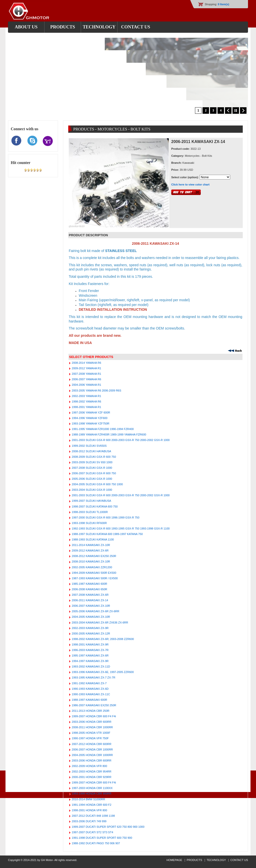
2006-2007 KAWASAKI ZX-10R (90, 606)
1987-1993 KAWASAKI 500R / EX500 (94, 578)
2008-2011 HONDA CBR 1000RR (92, 727)
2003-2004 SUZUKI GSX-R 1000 (91, 490)
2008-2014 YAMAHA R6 (86, 363)
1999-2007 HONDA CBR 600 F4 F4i (93, 716)
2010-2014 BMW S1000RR (88, 799)
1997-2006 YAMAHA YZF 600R (91, 412)
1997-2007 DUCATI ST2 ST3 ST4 (92, 832)
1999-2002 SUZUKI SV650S (89, 446)
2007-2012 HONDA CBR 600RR (91, 744)
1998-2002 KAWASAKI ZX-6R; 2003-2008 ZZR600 (102, 639)
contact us (136, 27)
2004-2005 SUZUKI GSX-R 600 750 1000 (97, 484)
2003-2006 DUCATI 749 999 (89, 821)
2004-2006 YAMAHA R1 (86, 385)
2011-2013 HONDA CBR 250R (90, 711)
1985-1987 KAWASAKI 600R (89, 584)
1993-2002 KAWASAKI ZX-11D (90, 666)
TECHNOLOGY (216, 860)
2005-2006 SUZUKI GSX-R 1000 (91, 479)
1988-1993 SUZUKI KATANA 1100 (92, 539)
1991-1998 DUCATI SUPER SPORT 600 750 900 (102, 838)
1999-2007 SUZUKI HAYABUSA (91, 501)
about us (26, 27)
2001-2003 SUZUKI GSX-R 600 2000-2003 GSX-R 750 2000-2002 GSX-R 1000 (120, 440)
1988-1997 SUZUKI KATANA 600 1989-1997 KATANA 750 (107, 534)
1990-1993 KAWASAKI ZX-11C (90, 694)
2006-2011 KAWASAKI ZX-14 (89, 600)
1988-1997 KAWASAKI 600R (89, 700)
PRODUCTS (194, 860)
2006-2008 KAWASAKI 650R (89, 589)
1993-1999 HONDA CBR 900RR (91, 793)
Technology (99, 27)
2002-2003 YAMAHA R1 (86, 396)
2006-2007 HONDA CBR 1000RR (92, 749)
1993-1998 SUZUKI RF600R (89, 523)
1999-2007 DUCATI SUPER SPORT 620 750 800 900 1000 (108, 827)
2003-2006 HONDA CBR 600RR (91, 722)
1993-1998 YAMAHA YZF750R (90, 423)
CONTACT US (239, 860)
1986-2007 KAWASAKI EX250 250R (94, 705)
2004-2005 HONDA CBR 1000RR (92, 755)
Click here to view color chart (190, 184)
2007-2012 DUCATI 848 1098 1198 (93, 816)
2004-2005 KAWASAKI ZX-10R (90, 617)
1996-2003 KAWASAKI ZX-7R (90, 650)
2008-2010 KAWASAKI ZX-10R (90, 561)
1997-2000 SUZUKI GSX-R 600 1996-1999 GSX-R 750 (105, 517)
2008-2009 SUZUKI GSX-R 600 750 (93, 457)
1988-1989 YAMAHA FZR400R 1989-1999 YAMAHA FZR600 (109, 434)
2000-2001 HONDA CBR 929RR (91, 777)
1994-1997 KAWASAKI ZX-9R (90, 661)
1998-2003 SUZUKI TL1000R (89, 512)
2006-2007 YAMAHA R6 (86, 379)
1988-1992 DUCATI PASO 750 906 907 (95, 843)
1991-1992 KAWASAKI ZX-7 (89, 683)
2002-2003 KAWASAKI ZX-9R (90, 628)
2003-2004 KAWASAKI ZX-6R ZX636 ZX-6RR (99, 622)
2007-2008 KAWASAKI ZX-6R (90, 595)
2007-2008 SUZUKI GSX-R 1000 (91, 468)
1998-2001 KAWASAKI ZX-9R (90, 644)
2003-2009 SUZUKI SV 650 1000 (92, 462)
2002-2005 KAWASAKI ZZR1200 (91, 567)
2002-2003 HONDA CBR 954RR (91, 771)
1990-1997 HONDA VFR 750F (90, 738)
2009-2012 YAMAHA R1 (86, 368)
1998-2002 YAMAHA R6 (86, 401)
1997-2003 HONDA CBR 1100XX (92, 788)
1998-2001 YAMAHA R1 (86, 407)
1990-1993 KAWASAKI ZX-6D (90, 689)
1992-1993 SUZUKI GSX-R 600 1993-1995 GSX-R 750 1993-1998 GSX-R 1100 (120, 528)
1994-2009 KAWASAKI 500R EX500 (94, 573)
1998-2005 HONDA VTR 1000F (91, 733)
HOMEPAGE (175, 860)
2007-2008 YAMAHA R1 (86, 374)
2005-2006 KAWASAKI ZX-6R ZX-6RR (95, 611)
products (63, 27)
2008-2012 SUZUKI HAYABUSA (91, 451)
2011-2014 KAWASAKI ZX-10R (90, 545)
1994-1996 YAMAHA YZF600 (89, 418)
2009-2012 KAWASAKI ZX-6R (90, 550)
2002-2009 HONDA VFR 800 (89, 766)
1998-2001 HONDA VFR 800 (89, 810)
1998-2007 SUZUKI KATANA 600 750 (94, 506)
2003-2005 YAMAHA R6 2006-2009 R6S (96, 390)
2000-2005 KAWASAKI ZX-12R (90, 633)
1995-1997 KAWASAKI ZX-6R (90, 655)
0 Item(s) (223, 4)
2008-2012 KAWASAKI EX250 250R (94, 556)
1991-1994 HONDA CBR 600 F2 (91, 805)
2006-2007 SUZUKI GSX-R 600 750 (93, 473)
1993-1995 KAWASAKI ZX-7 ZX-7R (93, 677)
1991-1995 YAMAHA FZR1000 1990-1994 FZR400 (102, 429)
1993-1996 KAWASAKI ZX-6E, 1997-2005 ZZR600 (102, 672)
